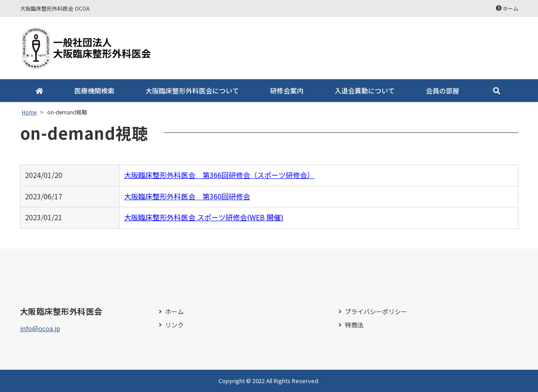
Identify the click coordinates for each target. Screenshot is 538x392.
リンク (174, 325)
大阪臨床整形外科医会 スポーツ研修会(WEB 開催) (204, 217)
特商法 (354, 325)
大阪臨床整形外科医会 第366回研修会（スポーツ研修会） (219, 175)
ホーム (510, 8)
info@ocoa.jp (40, 328)
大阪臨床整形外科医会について (192, 91)
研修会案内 (287, 91)
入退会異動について (365, 91)
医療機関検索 (94, 91)
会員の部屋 (443, 91)
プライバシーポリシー (376, 312)
